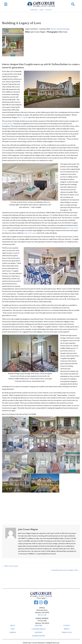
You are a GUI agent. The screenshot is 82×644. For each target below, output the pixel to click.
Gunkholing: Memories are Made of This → (66, 570)
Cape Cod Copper (30, 233)
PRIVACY (67, 629)
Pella (51, 215)
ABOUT (13, 625)
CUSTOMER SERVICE (39, 629)
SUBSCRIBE (39, 625)
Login (41, 10)
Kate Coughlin (23, 117)
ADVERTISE (38, 632)
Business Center (39, 636)
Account (49, 10)
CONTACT (67, 625)
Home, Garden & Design (60, 29)
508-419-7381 (42, 615)
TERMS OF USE (67, 632)
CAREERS (13, 632)
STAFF (13, 629)
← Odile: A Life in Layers (10, 566)
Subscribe (34, 10)
